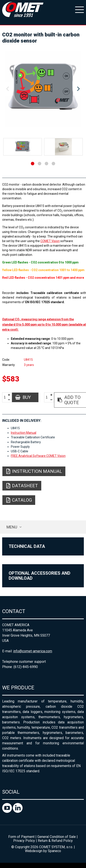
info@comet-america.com (33, 651)
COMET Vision (50, 241)
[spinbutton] (6, 397)
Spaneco (54, 851)
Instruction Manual (24, 433)
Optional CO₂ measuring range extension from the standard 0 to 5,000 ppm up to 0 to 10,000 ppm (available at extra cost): (44, 324)
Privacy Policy (24, 841)
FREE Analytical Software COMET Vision (38, 456)
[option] (43, 89)
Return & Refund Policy (55, 841)
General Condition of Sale (57, 837)
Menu (12, 527)
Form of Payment (21, 837)
